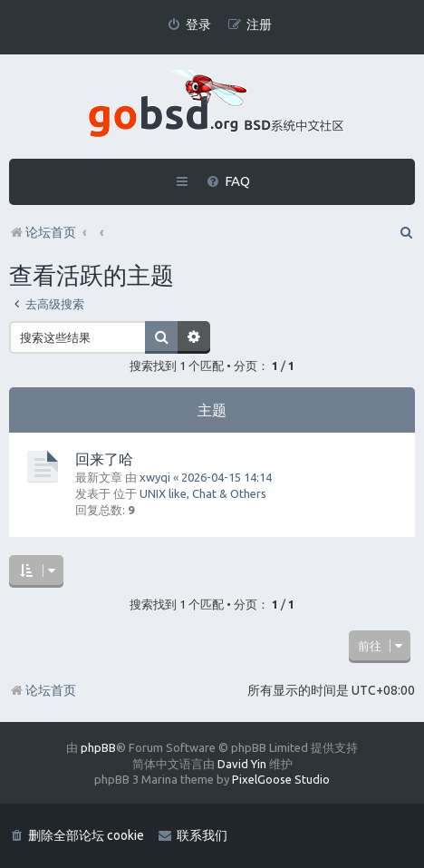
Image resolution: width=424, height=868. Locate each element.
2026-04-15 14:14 (226, 477)
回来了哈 (104, 459)
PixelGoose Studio (281, 779)
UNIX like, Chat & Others (203, 493)
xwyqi (155, 477)
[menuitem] (189, 25)
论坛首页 (43, 690)
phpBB (98, 747)
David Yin (242, 764)
